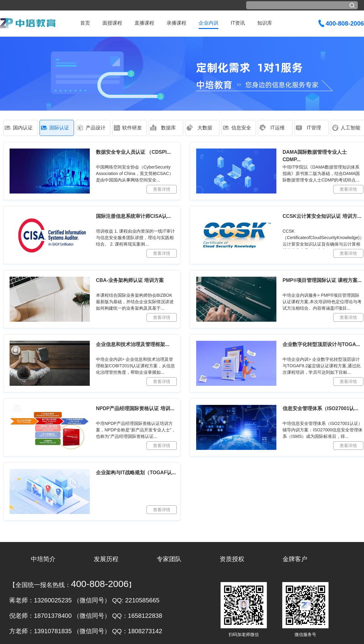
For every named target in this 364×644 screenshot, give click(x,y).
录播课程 (176, 23)
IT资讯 (238, 23)
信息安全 (241, 128)
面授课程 (112, 23)
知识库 (265, 23)
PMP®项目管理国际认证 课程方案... (322, 280)
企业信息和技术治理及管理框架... (132, 344)
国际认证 (59, 128)
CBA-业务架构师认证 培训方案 (130, 280)
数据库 (168, 128)
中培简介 (43, 559)
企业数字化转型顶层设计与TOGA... (321, 344)
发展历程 (106, 559)
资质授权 (232, 559)
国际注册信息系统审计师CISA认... (134, 216)
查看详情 (162, 189)
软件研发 (132, 128)
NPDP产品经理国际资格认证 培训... (135, 408)
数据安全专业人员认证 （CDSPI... (133, 152)
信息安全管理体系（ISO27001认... (320, 408)
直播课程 (144, 23)
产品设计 (96, 128)
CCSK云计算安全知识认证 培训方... (322, 216)
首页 (85, 23)
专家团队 (169, 559)
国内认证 (23, 128)
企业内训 (209, 23)
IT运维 (277, 128)
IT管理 (314, 128)
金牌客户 (295, 559)
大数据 (205, 128)
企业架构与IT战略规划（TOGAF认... (136, 473)
